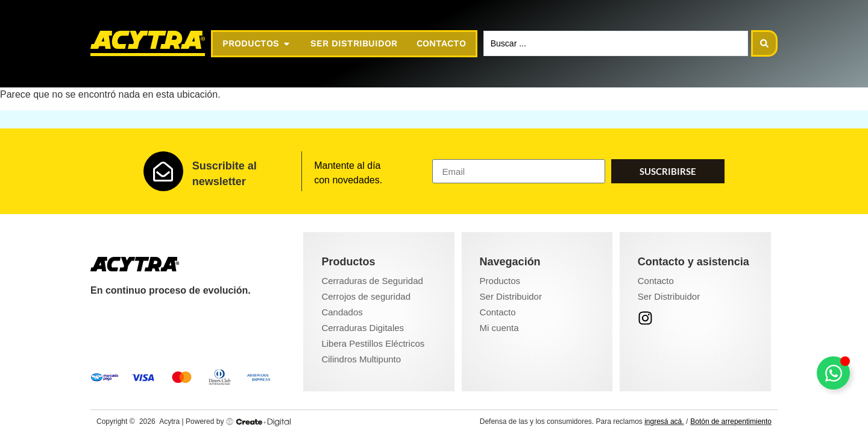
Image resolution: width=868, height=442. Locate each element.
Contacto (498, 312)
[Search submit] (764, 43)
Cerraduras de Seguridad (372, 281)
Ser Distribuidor (511, 296)
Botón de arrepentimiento (731, 421)
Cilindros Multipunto (361, 359)
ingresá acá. (664, 421)
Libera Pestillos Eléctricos (373, 343)
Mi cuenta (499, 328)
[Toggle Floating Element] (833, 373)
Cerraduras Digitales (363, 328)
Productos (500, 281)
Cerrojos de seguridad (366, 296)
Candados (342, 312)
